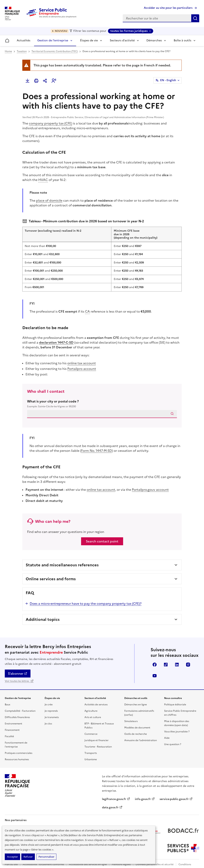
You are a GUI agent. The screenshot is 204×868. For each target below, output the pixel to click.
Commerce (91, 734)
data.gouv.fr (112, 807)
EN (168, 80)
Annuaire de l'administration (141, 740)
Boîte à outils (182, 40)
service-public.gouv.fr (176, 799)
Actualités (24, 40)
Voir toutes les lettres (19, 681)
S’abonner (18, 674)
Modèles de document (137, 728)
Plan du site (11, 864)
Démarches (154, 40)
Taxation (22, 51)
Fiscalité (9, 736)
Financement (12, 730)
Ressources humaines (17, 759)
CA (87, 311)
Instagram (188, 665)
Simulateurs (131, 721)
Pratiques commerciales (19, 753)
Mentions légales (121, 864)
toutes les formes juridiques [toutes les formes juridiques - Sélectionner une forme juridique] (129, 31)
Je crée (49, 705)
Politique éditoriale (175, 705)
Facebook (155, 665)
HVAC (43, 180)
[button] (54, 81)
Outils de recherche (136, 734)
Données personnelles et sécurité (155, 864)
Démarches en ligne (136, 705)
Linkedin (177, 665)
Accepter (12, 857)
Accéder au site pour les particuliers (168, 8)
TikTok (166, 665)
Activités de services (96, 705)
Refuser (28, 857)
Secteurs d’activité (122, 40)
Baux (7, 705)
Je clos (48, 724)
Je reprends (51, 711)
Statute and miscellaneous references (62, 565)
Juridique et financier (97, 740)
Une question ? (173, 744)
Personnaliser (46, 857)
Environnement (13, 724)
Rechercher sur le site (195, 18)
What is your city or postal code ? (102, 404)
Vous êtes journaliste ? (177, 732)
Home (8, 51)
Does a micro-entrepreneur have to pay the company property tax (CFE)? (86, 604)
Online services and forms (51, 579)
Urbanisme (91, 759)
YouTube (155, 676)
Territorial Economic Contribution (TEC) (55, 51)
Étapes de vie (89, 40)
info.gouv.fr (145, 799)
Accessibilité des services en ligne (88, 864)
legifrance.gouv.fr (116, 799)
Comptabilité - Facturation (20, 711)
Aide (167, 738)
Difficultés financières (17, 717)
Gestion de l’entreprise (53, 40)
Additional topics (43, 619)
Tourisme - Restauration (98, 747)
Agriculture (91, 711)
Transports (91, 753)
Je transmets (52, 717)
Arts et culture (93, 717)
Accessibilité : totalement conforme (43, 864)
